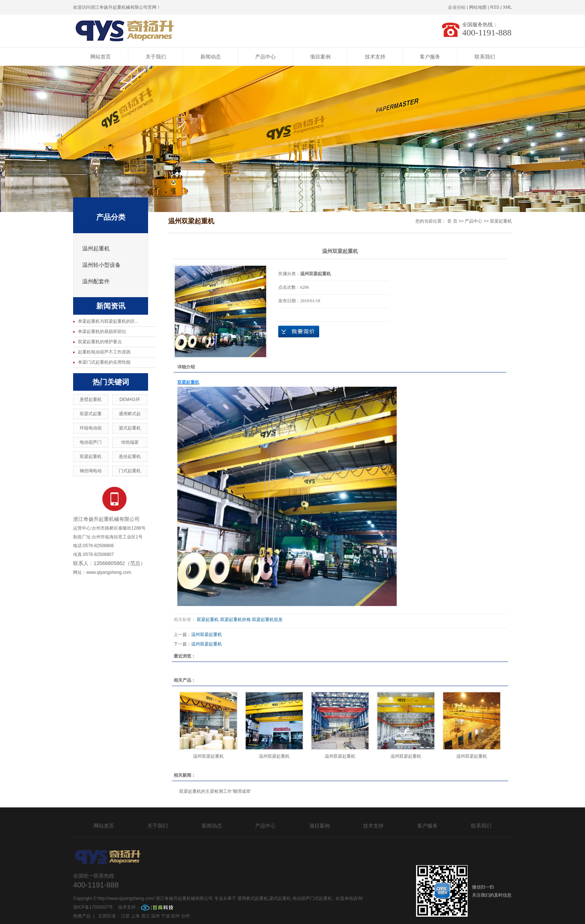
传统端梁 (130, 442)
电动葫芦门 (91, 442)
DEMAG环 (130, 399)
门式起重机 (130, 471)
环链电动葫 (91, 428)
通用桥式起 (130, 414)
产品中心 (265, 57)
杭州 (175, 916)
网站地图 (478, 7)
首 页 (452, 221)
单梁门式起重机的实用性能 (104, 362)
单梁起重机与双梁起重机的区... (108, 321)
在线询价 (299, 332)
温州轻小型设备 (101, 265)
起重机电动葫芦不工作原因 (104, 352)
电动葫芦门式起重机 (312, 898)
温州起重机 (96, 249)
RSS (495, 7)
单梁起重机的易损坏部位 (102, 332)
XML (507, 7)
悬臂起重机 (91, 399)
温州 (155, 916)
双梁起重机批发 (267, 620)
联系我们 (485, 57)
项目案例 (320, 57)
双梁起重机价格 (235, 620)
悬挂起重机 (130, 457)
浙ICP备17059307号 (94, 907)
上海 (135, 916)
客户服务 (430, 57)
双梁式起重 (91, 414)
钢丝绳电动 (91, 471)
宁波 (166, 916)
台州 (185, 916)
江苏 (125, 916)
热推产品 (82, 916)
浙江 (146, 916)
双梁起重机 (91, 457)
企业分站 (457, 7)
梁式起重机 (130, 428)
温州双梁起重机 (207, 635)
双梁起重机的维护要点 (100, 342)
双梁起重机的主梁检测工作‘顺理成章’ (215, 791)
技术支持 (375, 57)
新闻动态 (211, 57)
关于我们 (156, 57)
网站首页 (101, 57)
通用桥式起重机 (253, 898)
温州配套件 (96, 281)
